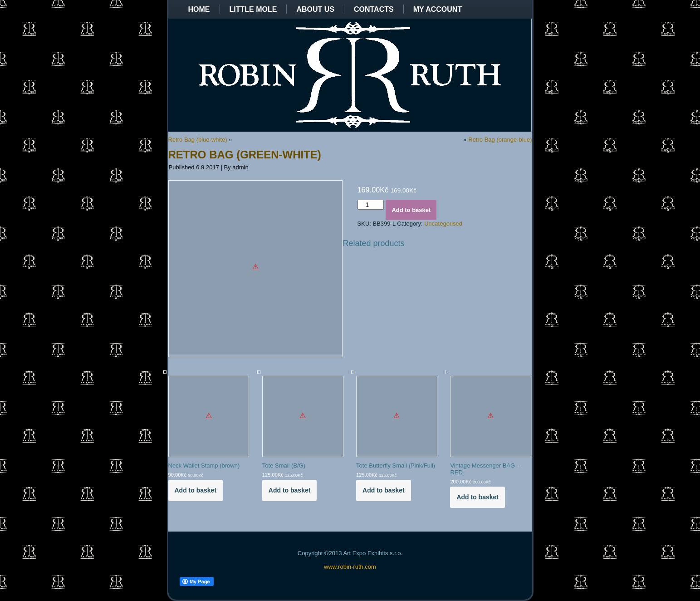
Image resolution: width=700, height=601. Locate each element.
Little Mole (253, 9)
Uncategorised (443, 224)
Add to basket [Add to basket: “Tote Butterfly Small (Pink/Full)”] (384, 490)
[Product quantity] (371, 205)
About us (315, 9)
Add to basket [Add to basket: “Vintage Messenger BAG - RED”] (477, 497)
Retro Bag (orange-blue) (500, 140)
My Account (438, 9)
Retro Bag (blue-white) (198, 140)
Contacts (374, 9)
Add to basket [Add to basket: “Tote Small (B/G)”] (290, 490)
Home (199, 9)
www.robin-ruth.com (350, 567)
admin (240, 167)
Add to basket (411, 210)
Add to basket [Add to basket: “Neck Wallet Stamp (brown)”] (196, 490)
